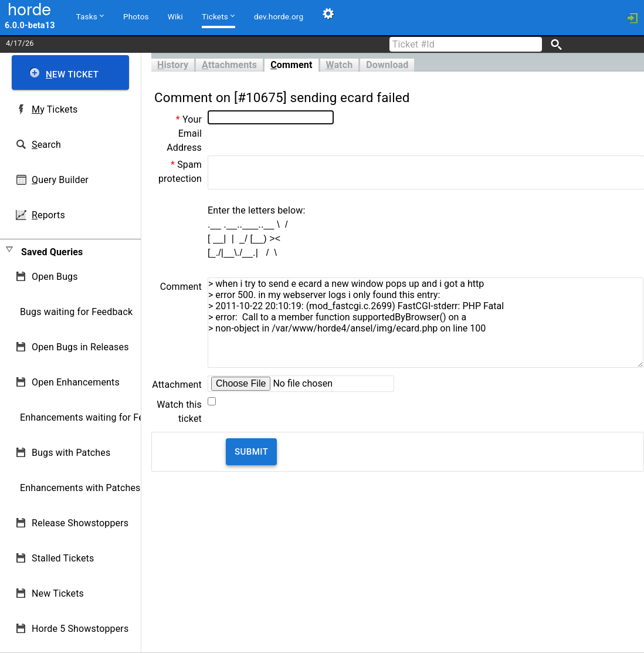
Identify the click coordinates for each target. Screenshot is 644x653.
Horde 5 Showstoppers (80, 629)
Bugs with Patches (71, 453)
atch (340, 65)
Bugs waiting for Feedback (76, 312)
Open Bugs (55, 277)
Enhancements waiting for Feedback (97, 417)
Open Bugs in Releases (80, 347)
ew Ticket (72, 75)
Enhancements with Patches (80, 488)
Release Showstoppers (80, 523)
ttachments (229, 65)
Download (387, 65)
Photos (136, 16)
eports (48, 215)
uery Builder (60, 180)
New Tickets (58, 593)
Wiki (175, 16)
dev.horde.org (279, 16)
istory (173, 65)
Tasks (90, 16)
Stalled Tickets (63, 558)
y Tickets (55, 109)
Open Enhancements (76, 382)
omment (291, 65)
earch (46, 145)
